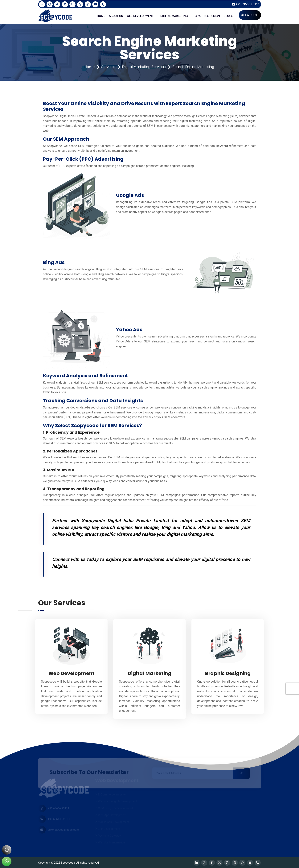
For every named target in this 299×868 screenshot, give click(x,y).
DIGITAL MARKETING (176, 16)
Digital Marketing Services (144, 67)
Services (108, 67)
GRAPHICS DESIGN (207, 16)
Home (90, 67)
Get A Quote (250, 15)
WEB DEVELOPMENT (142, 16)
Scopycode (68, 863)
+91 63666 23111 (246, 4)
